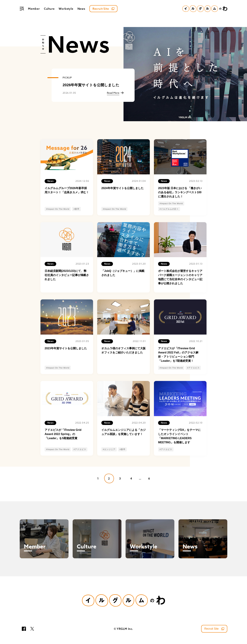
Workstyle (66, 9)
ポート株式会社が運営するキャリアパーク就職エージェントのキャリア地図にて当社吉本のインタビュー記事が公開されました (180, 277)
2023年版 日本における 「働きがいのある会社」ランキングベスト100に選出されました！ (180, 192)
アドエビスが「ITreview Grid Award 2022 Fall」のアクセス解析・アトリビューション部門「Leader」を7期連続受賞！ (178, 355)
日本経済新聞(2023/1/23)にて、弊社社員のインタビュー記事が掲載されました (67, 275)
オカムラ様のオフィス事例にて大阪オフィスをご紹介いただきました (123, 350)
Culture (49, 9)
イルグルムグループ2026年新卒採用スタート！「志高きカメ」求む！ (67, 190)
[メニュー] (22, 9)
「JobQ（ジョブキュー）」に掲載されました (123, 273)
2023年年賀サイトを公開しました (66, 348)
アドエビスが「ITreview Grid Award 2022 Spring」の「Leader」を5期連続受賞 (63, 434)
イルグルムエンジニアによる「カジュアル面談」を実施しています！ (123, 432)
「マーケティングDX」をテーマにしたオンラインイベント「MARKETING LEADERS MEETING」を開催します (179, 436)
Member (34, 9)
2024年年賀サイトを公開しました (122, 188)
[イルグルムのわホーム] (205, 9)
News (81, 9)
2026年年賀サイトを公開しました (91, 85)
